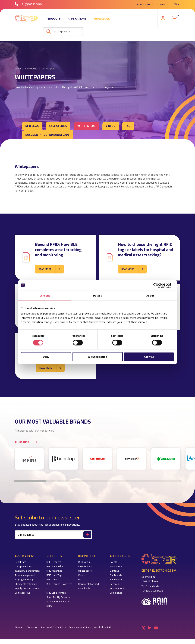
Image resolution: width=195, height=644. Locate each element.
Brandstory (116, 566)
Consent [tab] (45, 295)
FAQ (128, 126)
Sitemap (19, 627)
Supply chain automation (28, 588)
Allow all (149, 357)
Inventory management (27, 571)
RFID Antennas (54, 571)
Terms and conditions (80, 627)
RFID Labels (53, 580)
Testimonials (116, 580)
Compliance (116, 593)
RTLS (49, 606)
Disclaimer (32, 627)
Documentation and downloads (47, 135)
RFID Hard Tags (54, 575)
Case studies (58, 126)
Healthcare (20, 562)
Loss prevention (23, 566)
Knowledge (102, 19)
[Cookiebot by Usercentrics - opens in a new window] (159, 285)
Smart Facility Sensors (58, 597)
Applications (77, 19)
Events (113, 562)
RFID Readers (54, 562)
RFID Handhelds (55, 566)
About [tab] (150, 295)
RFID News (32, 126)
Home (18, 69)
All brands (27, 442)
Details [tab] (98, 295)
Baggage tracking (24, 580)
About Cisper (143, 4)
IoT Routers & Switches (59, 602)
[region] (97, 460)
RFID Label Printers (56, 593)
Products (54, 19)
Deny (46, 357)
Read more (51, 269)
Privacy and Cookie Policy (53, 627)
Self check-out (22, 593)
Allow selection (98, 357)
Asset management (25, 575)
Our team (115, 571)
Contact (162, 4)
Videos (111, 126)
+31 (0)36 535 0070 (28, 4)
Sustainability (117, 588)
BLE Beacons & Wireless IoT (59, 586)
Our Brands (116, 575)
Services (114, 584)
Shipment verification (26, 584)
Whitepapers (49, 69)
